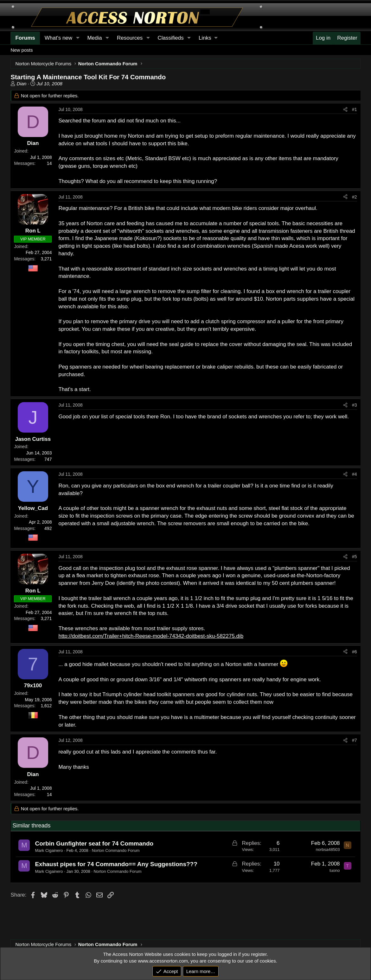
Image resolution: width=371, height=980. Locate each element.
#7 (355, 740)
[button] (208, 38)
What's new (58, 38)
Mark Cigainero (49, 850)
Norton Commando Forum (116, 850)
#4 (355, 474)
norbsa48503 (328, 849)
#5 (355, 557)
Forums (25, 38)
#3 (355, 405)
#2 (355, 197)
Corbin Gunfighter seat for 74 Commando (94, 843)
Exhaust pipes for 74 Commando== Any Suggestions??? (116, 864)
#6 (355, 652)
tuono (335, 870)
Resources (130, 38)
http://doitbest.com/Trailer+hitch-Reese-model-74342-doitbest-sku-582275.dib (151, 636)
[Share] (345, 110)
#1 (355, 109)
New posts (22, 50)
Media (94, 38)
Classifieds (170, 38)
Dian (22, 84)
